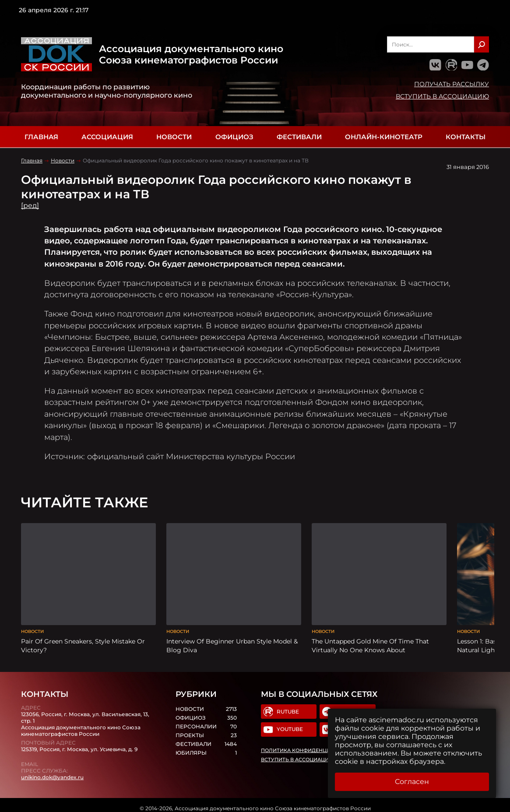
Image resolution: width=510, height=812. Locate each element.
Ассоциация (107, 137)
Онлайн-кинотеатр (384, 137)
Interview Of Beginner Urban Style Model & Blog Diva (232, 640)
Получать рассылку (452, 84)
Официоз (234, 137)
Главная (41, 137)
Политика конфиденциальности (308, 745)
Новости (174, 137)
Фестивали (299, 137)
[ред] (30, 206)
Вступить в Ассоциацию (442, 96)
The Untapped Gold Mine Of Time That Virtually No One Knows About (370, 640)
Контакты (466, 137)
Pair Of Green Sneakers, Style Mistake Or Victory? (83, 640)
